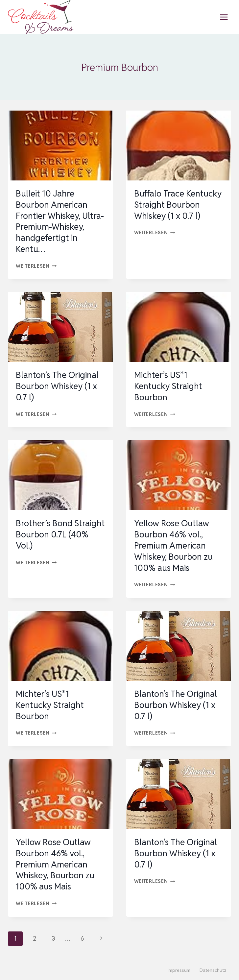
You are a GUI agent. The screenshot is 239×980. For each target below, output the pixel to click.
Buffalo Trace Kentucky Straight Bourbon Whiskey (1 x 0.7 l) (178, 205)
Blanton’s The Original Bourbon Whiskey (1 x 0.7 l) (57, 386)
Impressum (179, 970)
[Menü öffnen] (224, 17)
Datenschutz (213, 970)
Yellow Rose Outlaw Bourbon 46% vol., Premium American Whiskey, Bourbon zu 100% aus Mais (173, 545)
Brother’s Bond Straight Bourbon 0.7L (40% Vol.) (60, 534)
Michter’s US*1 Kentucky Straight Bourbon (168, 386)
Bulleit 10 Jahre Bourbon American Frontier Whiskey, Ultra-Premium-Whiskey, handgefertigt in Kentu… (60, 221)
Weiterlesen (36, 266)
